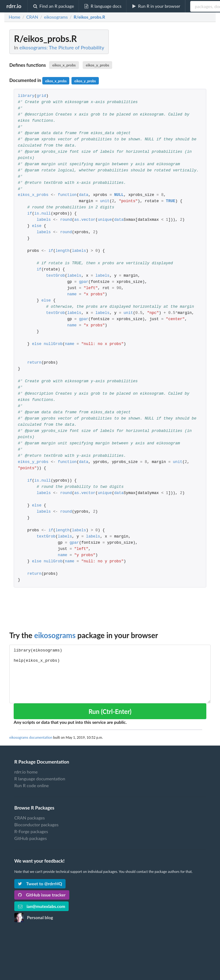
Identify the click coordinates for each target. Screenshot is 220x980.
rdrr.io (14, 6)
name (72, 295)
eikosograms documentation (31, 737)
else (37, 226)
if (30, 214)
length (63, 251)
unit (105, 201)
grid (41, 96)
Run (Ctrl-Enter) (110, 711)
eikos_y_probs (97, 65)
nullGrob (53, 344)
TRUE (171, 201)
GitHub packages (31, 838)
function (67, 195)
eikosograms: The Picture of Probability (62, 47)
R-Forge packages (31, 831)
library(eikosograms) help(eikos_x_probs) (110, 674)
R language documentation (40, 779)
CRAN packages (30, 818)
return (34, 363)
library (26, 96)
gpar (84, 282)
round (66, 220)
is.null (43, 214)
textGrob (55, 276)
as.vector (85, 220)
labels (44, 220)
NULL (119, 195)
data (84, 195)
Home (14, 17)
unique (105, 220)
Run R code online (32, 785)
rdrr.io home (26, 772)
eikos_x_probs (64, 65)
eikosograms (55, 635)
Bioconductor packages (36, 825)
